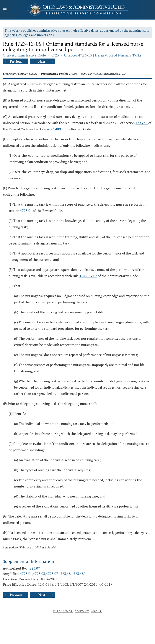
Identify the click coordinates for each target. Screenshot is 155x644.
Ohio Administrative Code (24, 55)
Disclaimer (63, 611)
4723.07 (34, 568)
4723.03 (39, 574)
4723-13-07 (88, 276)
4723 (55, 55)
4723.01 (26, 211)
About (96, 611)
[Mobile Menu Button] (5, 10)
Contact (82, 611)
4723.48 (142, 123)
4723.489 (54, 129)
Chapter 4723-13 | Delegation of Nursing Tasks (103, 55)
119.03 (73, 74)
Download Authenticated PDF (107, 74)
